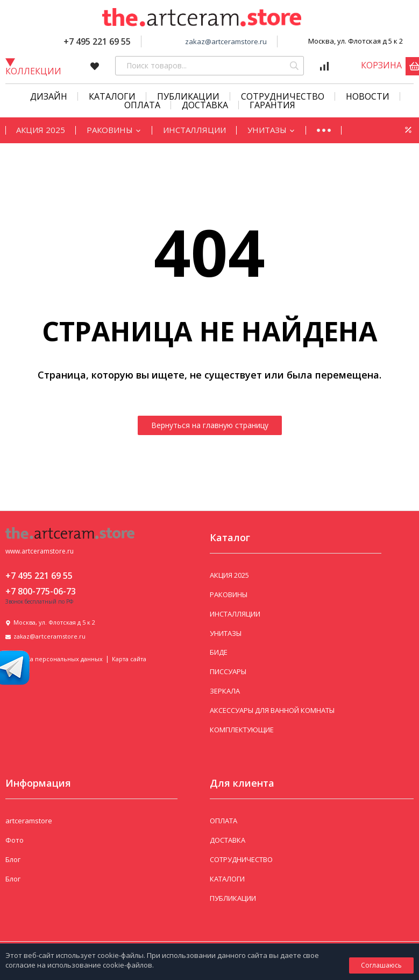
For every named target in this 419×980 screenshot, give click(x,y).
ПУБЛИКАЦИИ (233, 898)
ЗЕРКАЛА (225, 691)
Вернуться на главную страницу (210, 425)
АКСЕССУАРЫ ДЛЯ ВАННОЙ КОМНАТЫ (272, 710)
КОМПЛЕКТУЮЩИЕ (242, 730)
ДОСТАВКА (228, 840)
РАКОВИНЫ (114, 130)
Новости (368, 96)
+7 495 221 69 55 (97, 41)
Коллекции (33, 67)
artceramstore (29, 821)
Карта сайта (129, 659)
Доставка (205, 105)
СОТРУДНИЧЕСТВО (283, 96)
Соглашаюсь (381, 965)
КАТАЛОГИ (112, 96)
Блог (13, 859)
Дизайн (49, 96)
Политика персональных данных (54, 659)
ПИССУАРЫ (228, 671)
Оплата (142, 105)
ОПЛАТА (223, 821)
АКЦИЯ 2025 (41, 130)
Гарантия (272, 105)
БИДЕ (219, 652)
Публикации (188, 96)
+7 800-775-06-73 (41, 591)
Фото (15, 840)
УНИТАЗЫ (271, 130)
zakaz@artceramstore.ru (226, 41)
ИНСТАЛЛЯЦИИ (194, 130)
